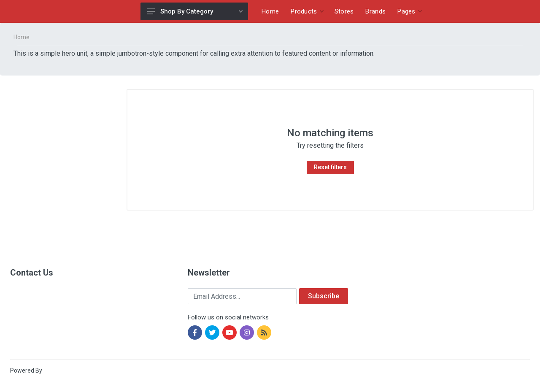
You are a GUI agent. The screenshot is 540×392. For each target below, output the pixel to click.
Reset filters (330, 167)
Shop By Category (195, 11)
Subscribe (324, 296)
